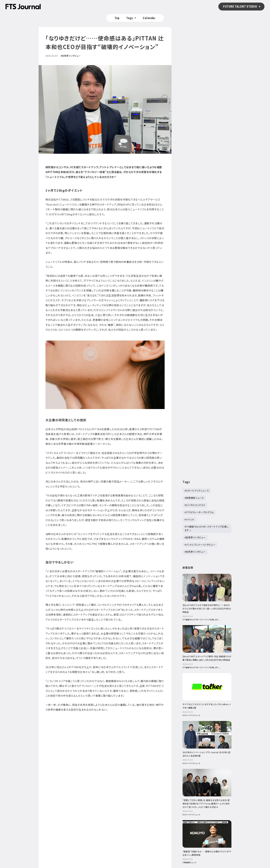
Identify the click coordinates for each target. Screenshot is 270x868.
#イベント (189, 519)
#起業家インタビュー (195, 537)
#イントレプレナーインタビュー (200, 544)
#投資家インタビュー (195, 552)
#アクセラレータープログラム (199, 512)
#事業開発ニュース (194, 498)
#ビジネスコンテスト (195, 505)
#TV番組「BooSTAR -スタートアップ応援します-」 (207, 528)
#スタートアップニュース (197, 491)
